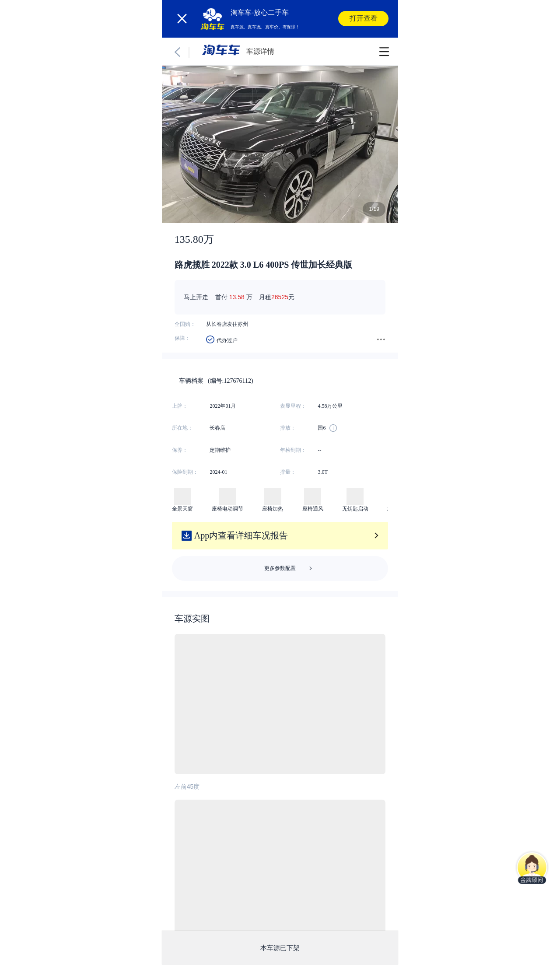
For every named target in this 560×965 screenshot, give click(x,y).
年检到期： (293, 450)
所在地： (182, 428)
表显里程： (293, 406)
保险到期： (185, 472)
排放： (288, 428)
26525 (280, 297)
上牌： (180, 406)
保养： (180, 450)
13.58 (237, 297)
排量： (288, 472)
